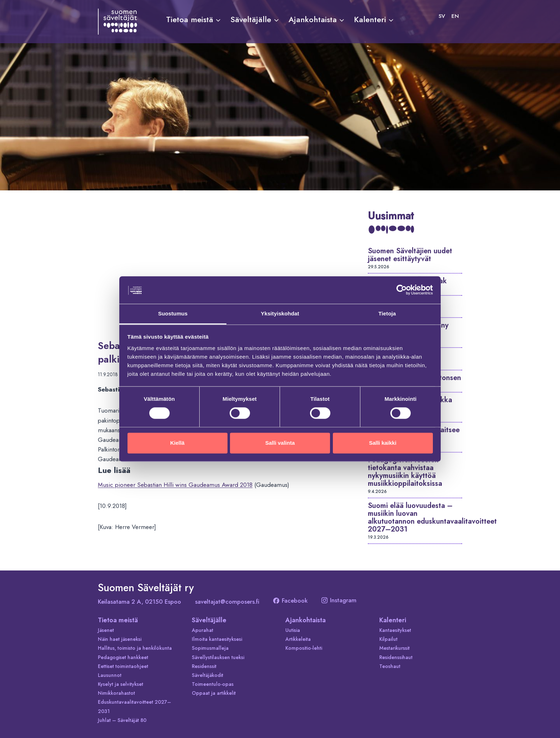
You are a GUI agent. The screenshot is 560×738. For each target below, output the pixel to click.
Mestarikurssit (394, 648)
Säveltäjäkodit (207, 675)
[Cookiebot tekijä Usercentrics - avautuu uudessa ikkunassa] (402, 290)
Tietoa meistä (118, 620)
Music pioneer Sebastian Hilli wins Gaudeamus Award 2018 (175, 485)
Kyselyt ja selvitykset (121, 684)
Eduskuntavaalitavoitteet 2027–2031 (134, 706)
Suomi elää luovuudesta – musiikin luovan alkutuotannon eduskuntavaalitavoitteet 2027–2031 (432, 517)
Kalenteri (393, 620)
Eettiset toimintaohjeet (123, 666)
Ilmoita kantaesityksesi (217, 639)
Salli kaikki (383, 443)
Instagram (339, 600)
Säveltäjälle (209, 620)
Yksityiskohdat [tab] (280, 313)
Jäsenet (106, 630)
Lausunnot (110, 675)
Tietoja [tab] (387, 313)
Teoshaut (390, 666)
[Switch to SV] (442, 16)
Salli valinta (280, 443)
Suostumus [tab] (173, 313)
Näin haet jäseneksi (120, 639)
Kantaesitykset (395, 630)
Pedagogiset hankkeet (123, 657)
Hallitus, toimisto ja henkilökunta (135, 648)
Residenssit (204, 666)
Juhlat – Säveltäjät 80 (122, 720)
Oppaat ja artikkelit (214, 693)
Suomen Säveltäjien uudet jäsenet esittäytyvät (410, 255)
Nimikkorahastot (116, 693)
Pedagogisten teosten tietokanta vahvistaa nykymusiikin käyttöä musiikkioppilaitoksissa (405, 472)
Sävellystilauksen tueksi (218, 657)
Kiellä (177, 443)
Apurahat (202, 630)
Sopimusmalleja (210, 648)
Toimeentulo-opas (213, 684)
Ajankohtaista (306, 620)
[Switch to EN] (455, 16)
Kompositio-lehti (304, 648)
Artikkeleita (298, 639)
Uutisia (293, 630)
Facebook (290, 600)
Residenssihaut (396, 657)
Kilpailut (388, 639)
